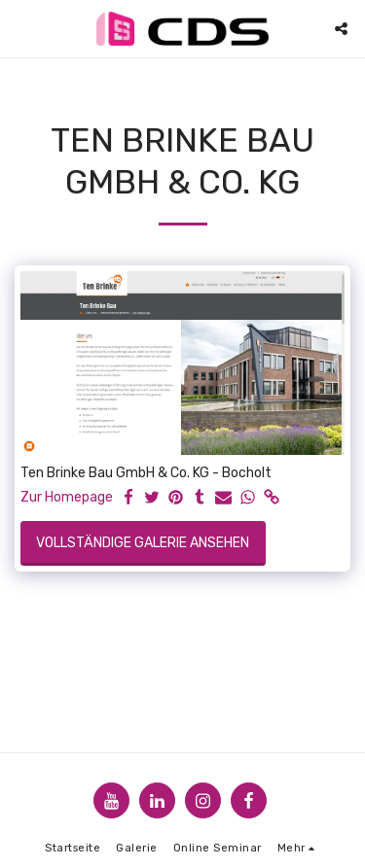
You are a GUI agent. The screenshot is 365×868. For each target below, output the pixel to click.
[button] (21, 28)
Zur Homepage (67, 497)
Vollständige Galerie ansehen (143, 543)
